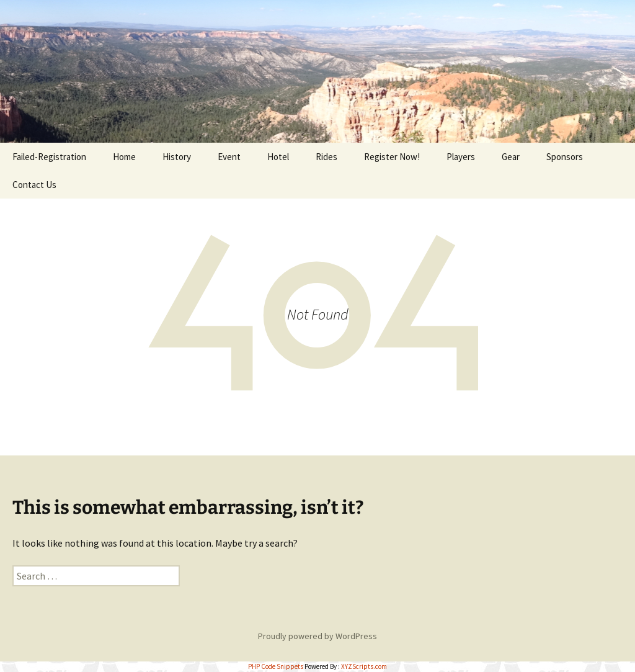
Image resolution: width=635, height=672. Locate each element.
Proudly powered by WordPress (317, 636)
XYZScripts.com (364, 666)
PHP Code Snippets (276, 666)
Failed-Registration (49, 157)
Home (124, 157)
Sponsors (565, 157)
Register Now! (392, 157)
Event (229, 157)
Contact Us (34, 185)
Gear (511, 157)
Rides (326, 157)
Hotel (278, 157)
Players (461, 157)
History (177, 157)
